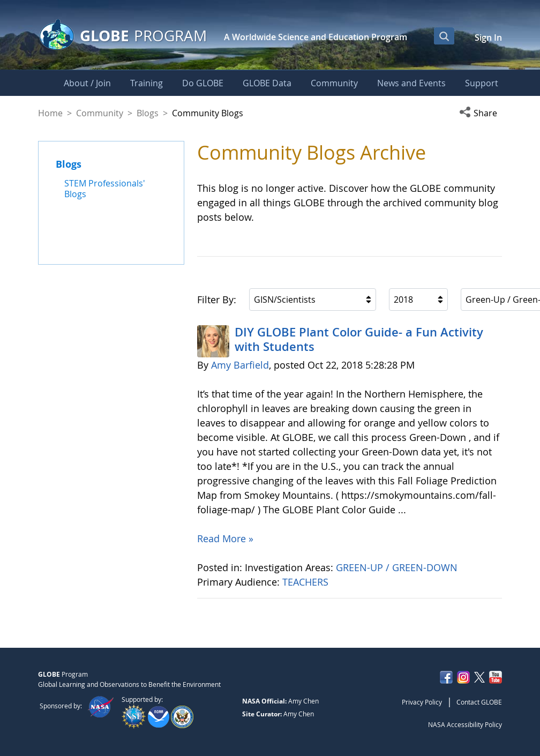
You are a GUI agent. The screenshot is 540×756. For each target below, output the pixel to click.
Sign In (488, 38)
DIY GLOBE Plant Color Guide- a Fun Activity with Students (359, 339)
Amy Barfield (240, 365)
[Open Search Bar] (444, 36)
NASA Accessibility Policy (465, 724)
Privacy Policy (422, 702)
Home (50, 113)
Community (100, 113)
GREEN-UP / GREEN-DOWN (398, 567)
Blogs (148, 113)
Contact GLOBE (479, 702)
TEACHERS (307, 582)
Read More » (225, 538)
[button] (481, 113)
